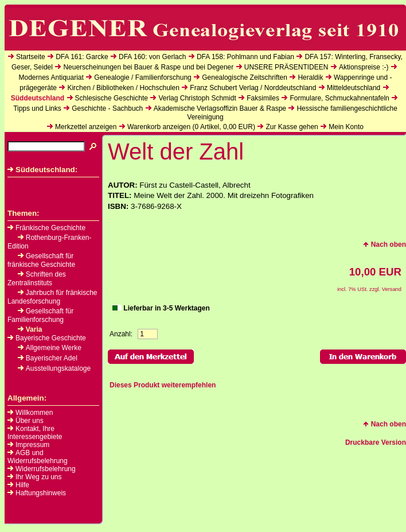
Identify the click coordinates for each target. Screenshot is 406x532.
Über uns (30, 421)
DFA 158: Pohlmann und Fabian (245, 57)
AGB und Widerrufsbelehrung (38, 457)
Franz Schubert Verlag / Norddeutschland (253, 88)
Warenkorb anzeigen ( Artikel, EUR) (191, 127)
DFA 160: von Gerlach (152, 57)
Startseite (31, 57)
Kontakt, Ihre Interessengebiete (35, 433)
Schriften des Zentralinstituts (37, 279)
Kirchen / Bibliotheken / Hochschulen (123, 88)
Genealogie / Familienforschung (143, 77)
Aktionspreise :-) (364, 67)
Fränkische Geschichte (46, 228)
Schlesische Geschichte (112, 98)
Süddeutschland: (42, 170)
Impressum (32, 445)
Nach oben (384, 244)
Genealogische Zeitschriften (245, 77)
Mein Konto (346, 127)
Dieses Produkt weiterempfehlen (163, 385)
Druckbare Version (376, 442)
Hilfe (22, 485)
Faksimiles (263, 98)
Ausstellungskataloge (54, 368)
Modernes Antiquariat (51, 77)
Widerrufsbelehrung (46, 469)
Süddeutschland (38, 98)
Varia (30, 329)
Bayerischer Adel (48, 358)
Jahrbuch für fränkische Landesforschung (52, 297)
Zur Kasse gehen (292, 127)
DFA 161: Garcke (82, 57)
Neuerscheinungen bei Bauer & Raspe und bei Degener (148, 67)
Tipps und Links (37, 108)
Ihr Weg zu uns (38, 477)
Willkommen (34, 413)
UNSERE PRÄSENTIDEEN (286, 67)
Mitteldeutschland (354, 88)
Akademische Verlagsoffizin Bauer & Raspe (220, 108)
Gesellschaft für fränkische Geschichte (41, 260)
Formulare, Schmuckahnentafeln (339, 98)
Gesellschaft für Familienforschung (40, 315)
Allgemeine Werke (50, 348)
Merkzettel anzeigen (86, 127)
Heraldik (310, 77)
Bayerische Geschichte (47, 338)
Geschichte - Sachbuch (107, 108)
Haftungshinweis (41, 493)
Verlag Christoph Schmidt (197, 98)
